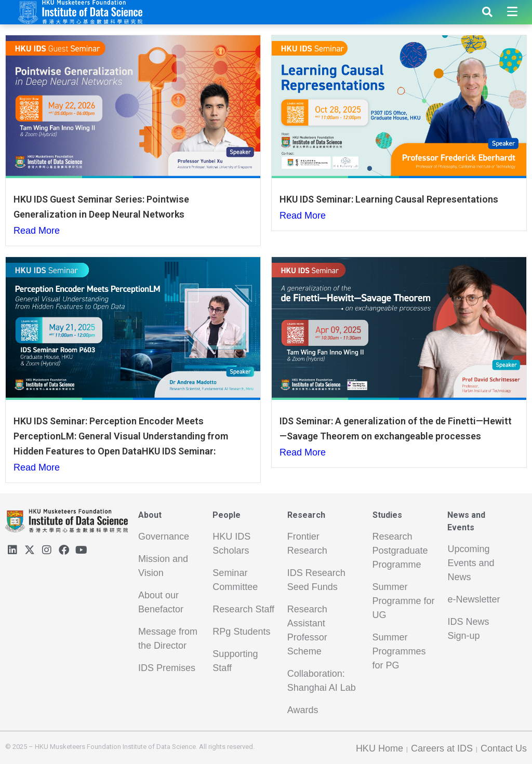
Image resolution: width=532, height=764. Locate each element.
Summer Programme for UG (404, 601)
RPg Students (241, 632)
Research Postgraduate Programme (400, 551)
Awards (303, 710)
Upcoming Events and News (471, 563)
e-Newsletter (474, 599)
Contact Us (504, 748)
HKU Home (380, 748)
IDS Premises (167, 668)
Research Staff (243, 609)
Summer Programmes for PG (399, 651)
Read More (37, 231)
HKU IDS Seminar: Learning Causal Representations (389, 199)
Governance (164, 537)
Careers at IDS (442, 748)
